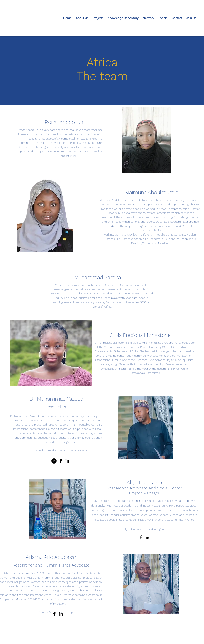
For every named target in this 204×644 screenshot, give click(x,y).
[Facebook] (61, 461)
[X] (54, 461)
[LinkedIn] (67, 461)
